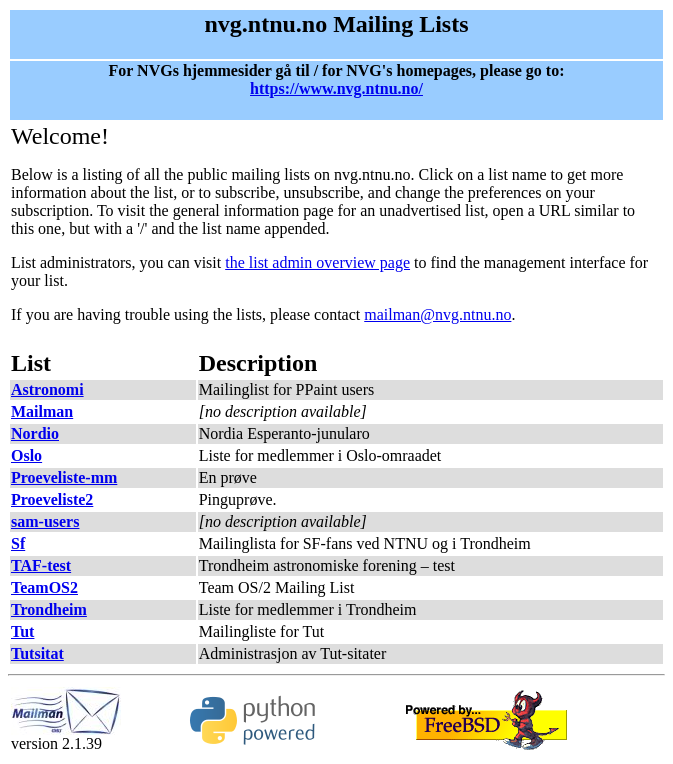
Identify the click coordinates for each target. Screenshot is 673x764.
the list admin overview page (317, 262)
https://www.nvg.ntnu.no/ (336, 88)
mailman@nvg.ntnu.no (437, 314)
